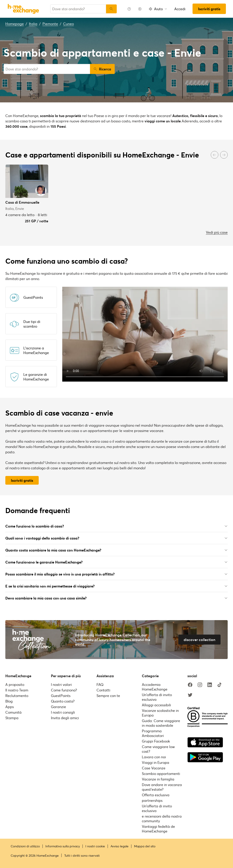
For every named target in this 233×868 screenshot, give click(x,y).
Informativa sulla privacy (63, 846)
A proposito (15, 684)
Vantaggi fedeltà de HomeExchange (158, 829)
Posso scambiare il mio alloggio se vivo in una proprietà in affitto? (116, 574)
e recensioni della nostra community (162, 818)
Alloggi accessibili (156, 705)
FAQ (100, 684)
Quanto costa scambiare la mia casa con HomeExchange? (116, 550)
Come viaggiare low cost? (158, 749)
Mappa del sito (145, 846)
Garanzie (58, 707)
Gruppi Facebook (156, 741)
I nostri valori (61, 684)
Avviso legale (120, 846)
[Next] (224, 155)
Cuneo (68, 24)
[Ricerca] (111, 9)
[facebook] (190, 685)
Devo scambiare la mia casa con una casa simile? (116, 598)
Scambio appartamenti (161, 773)
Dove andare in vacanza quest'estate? (162, 787)
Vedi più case (217, 232)
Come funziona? (64, 690)
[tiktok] (219, 685)
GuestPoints (61, 696)
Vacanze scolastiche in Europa (160, 713)
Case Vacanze (154, 768)
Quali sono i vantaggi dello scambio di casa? (116, 538)
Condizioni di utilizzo (25, 846)
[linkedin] (210, 685)
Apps (10, 707)
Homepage (15, 24)
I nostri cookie (95, 846)
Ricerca (102, 69)
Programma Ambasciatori (153, 733)
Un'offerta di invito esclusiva (157, 697)
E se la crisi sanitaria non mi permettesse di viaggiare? (116, 586)
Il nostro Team (17, 690)
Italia (33, 24)
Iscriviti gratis (209, 9)
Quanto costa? (63, 701)
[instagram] (200, 685)
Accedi (180, 9)
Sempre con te (108, 696)
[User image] (41, 191)
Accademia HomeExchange (155, 687)
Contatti (103, 690)
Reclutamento (17, 696)
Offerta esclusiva (156, 795)
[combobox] (78, 9)
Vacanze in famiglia (158, 779)
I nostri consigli (63, 712)
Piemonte (50, 24)
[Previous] (215, 155)
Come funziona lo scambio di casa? (116, 526)
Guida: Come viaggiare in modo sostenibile (161, 723)
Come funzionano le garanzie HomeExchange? (116, 562)
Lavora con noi (154, 757)
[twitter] (190, 695)
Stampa (12, 718)
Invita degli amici (65, 718)
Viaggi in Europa (156, 762)
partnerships (152, 800)
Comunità (13, 712)
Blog (9, 701)
